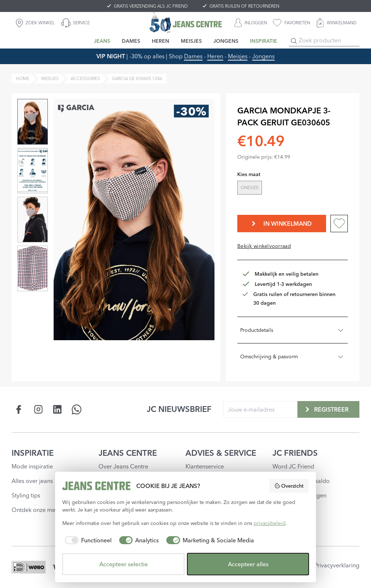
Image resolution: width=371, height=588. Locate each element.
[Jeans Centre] (185, 23)
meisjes (50, 78)
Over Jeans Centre (123, 466)
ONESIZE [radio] (250, 187)
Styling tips (26, 495)
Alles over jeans (32, 481)
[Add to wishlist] (339, 224)
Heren (215, 56)
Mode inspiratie (32, 466)
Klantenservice (205, 466)
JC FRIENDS (295, 453)
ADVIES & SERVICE (221, 453)
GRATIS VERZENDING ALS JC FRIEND (151, 6)
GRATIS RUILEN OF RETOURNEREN (244, 6)
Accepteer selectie (124, 564)
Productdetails (293, 330)
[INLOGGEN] (251, 23)
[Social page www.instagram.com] (38, 409)
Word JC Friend (293, 466)
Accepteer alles (248, 564)
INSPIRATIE (33, 453)
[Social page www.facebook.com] (19, 409)
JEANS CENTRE (128, 453)
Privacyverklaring (337, 565)
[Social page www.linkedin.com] (57, 409)
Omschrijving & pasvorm (293, 356)
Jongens (263, 56)
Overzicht (289, 486)
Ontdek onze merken (39, 510)
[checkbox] (87, 540)
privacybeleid (270, 523)
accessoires (85, 78)
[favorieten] (291, 23)
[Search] (294, 41)
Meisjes (238, 56)
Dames (193, 56)
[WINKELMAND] (336, 23)
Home (23, 78)
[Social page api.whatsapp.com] (77, 409)
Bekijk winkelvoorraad (264, 246)
